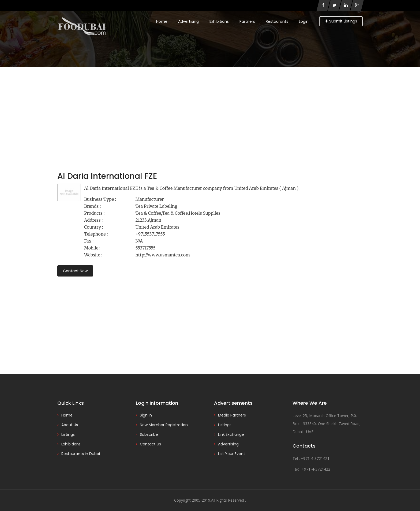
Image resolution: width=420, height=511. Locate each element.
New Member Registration (164, 425)
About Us (70, 425)
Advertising (188, 21)
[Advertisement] (210, 107)
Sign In (146, 415)
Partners (247, 21)
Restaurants (277, 21)
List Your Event (232, 454)
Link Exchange (231, 434)
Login (304, 21)
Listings (68, 434)
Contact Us (150, 444)
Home (162, 21)
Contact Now (75, 271)
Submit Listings (341, 21)
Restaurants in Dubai (81, 454)
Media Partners (232, 415)
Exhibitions (219, 21)
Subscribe (149, 434)
